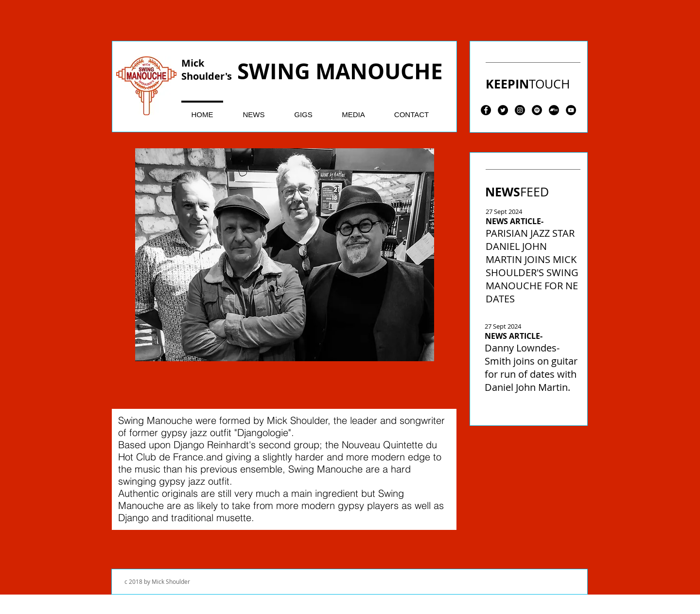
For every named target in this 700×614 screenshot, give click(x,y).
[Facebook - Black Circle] (486, 110)
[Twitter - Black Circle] (503, 110)
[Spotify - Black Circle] (537, 110)
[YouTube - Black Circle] (571, 110)
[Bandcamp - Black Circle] (554, 110)
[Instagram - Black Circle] (520, 110)
